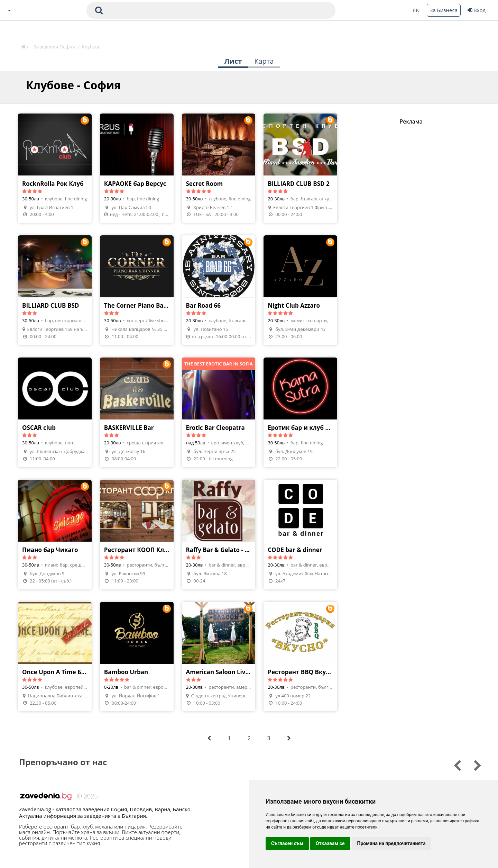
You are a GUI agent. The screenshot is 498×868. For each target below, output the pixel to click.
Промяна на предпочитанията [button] (391, 843)
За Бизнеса (444, 10)
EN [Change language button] (416, 10)
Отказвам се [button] (330, 843)
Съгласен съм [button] (287, 843)
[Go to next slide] (453, 765)
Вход (477, 10)
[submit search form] (99, 10)
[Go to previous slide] (473, 765)
